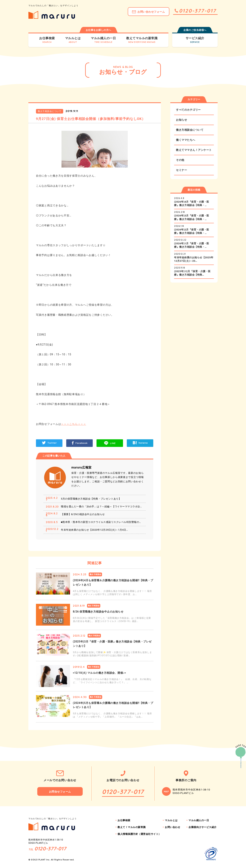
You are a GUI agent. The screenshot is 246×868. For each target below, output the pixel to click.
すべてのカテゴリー (188, 110)
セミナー (181, 170)
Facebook (79, 443)
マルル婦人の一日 (199, 820)
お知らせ (181, 120)
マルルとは (171, 820)
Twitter (49, 443)
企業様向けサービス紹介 (203, 827)
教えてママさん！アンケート (194, 150)
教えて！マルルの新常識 (132, 827)
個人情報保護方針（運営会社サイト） (139, 834)
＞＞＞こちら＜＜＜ (73, 424)
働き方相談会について (190, 130)
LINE (110, 443)
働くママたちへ (186, 140)
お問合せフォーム (60, 792)
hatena (140, 443)
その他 (180, 160)
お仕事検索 (124, 820)
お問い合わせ (172, 827)
